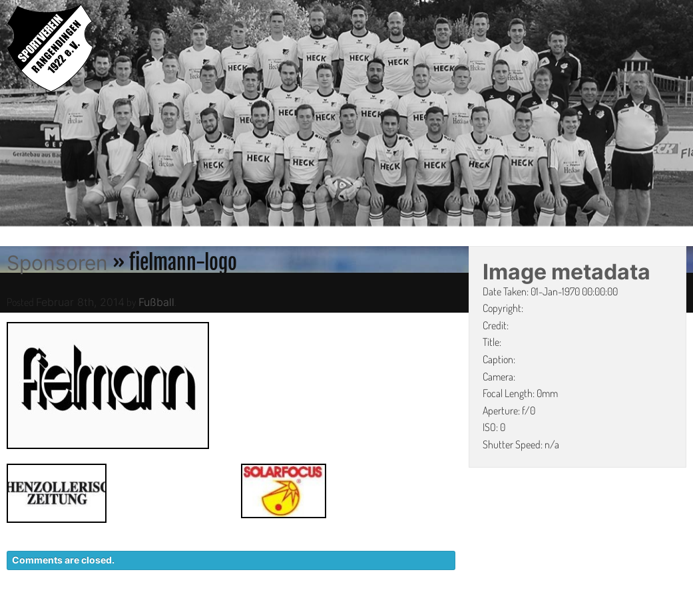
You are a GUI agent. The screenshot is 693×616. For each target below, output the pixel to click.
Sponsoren (57, 263)
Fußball (156, 302)
